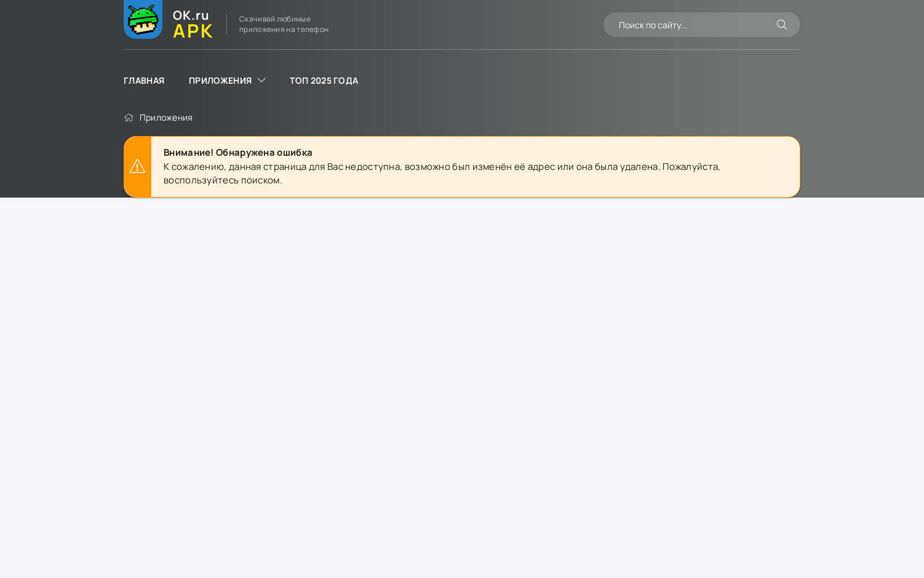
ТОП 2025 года (324, 80)
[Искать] (782, 25)
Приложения (220, 80)
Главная (144, 80)
